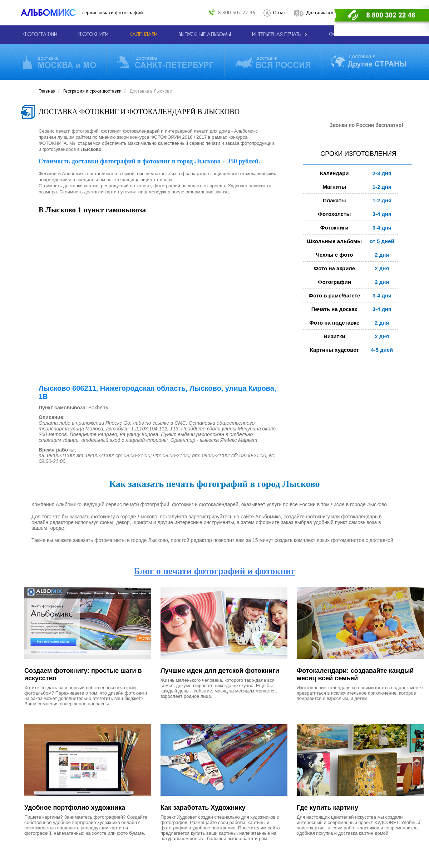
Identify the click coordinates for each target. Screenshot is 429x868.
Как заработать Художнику (203, 808)
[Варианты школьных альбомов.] (205, 35)
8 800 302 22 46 (237, 12)
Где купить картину (327, 808)
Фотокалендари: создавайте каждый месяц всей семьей (355, 674)
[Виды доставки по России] (272, 62)
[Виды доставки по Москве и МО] (59, 62)
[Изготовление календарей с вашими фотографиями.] (143, 35)
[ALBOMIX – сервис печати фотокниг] (51, 13)
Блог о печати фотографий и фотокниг (214, 571)
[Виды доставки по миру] (369, 62)
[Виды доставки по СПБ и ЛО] (165, 62)
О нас (279, 13)
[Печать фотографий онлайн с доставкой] (40, 35)
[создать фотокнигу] (93, 35)
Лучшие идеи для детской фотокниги (220, 671)
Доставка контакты (328, 13)
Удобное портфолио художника (75, 808)
